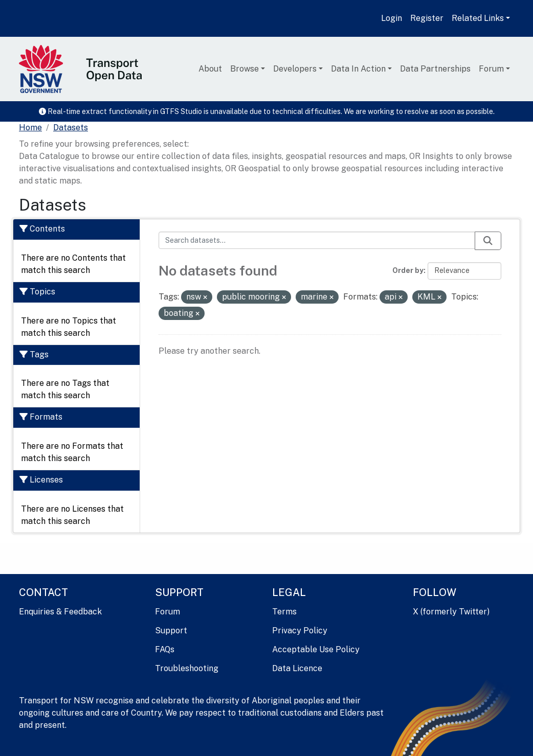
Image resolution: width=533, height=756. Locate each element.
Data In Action (358, 69)
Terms (284, 612)
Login (392, 18)
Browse (245, 69)
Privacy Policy (300, 631)
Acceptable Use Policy (316, 649)
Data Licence (297, 668)
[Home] (30, 128)
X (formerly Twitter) (451, 612)
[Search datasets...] (317, 240)
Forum (491, 69)
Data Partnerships (435, 69)
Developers (295, 69)
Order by (408, 270)
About (210, 69)
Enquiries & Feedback (60, 612)
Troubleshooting (187, 668)
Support (171, 631)
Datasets (71, 128)
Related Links (478, 18)
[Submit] (488, 241)
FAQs (165, 649)
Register (427, 18)
